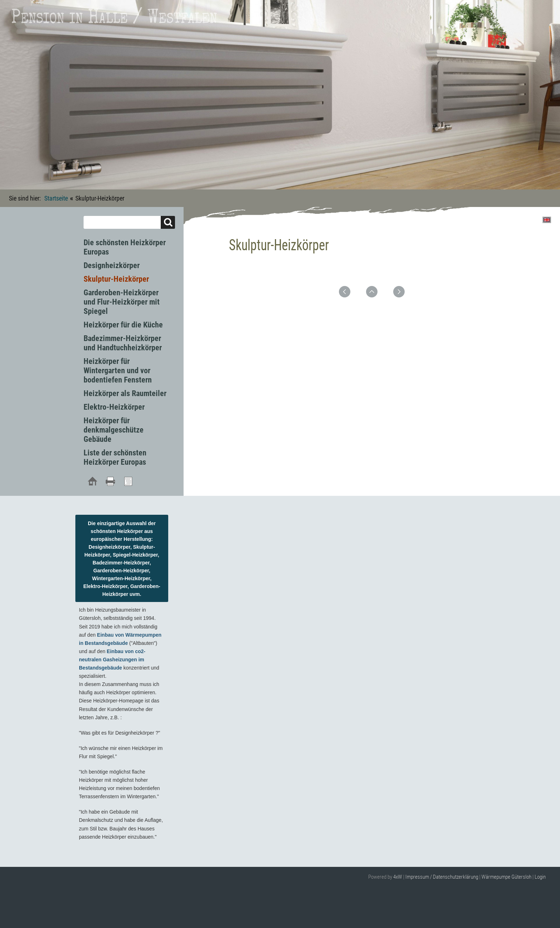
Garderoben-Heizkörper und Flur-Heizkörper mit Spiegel (122, 302)
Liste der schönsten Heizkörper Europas (115, 457)
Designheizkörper (112, 265)
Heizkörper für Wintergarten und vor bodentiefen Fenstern (118, 371)
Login (540, 877)
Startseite (56, 198)
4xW (398, 877)
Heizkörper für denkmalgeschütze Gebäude (114, 430)
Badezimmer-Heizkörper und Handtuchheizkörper (123, 343)
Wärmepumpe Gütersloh (506, 877)
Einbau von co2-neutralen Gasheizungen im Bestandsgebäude (112, 660)
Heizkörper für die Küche (123, 325)
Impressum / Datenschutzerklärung (442, 877)
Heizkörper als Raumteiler (125, 393)
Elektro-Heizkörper (114, 407)
